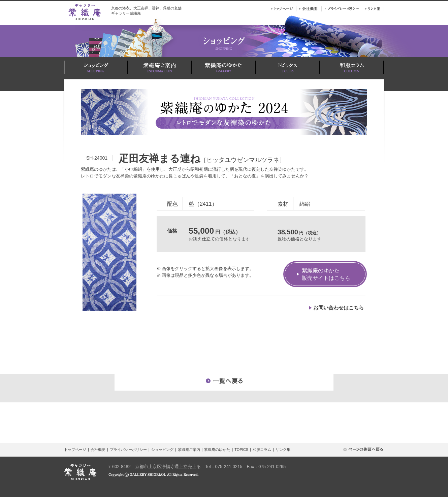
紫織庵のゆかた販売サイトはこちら (326, 274)
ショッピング (162, 450)
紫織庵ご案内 (189, 450)
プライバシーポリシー (128, 450)
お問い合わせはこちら (339, 308)
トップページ (75, 450)
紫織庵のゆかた (217, 450)
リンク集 (283, 450)
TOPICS (241, 450)
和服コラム (262, 450)
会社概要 (98, 450)
